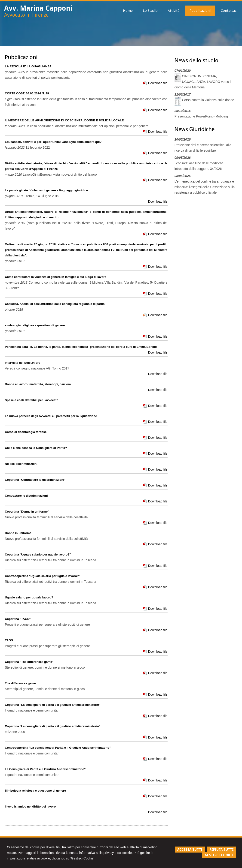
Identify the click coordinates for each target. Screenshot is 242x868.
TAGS (9, 640)
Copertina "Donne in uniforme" (27, 512)
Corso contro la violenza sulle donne (208, 100)
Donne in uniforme (18, 533)
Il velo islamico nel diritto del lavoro (30, 806)
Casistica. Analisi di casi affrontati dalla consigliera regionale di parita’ (55, 304)
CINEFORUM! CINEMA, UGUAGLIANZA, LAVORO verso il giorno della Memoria (203, 82)
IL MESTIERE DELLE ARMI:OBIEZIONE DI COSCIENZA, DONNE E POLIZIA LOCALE (64, 120)
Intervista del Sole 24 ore (23, 363)
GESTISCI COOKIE (219, 855)
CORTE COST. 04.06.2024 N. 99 (27, 93)
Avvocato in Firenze (26, 15)
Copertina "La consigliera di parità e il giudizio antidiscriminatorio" (53, 705)
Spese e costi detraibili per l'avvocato (32, 400)
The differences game (20, 683)
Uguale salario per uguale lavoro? (29, 597)
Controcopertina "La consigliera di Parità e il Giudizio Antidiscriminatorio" (58, 748)
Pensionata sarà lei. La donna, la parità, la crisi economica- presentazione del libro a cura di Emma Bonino (81, 347)
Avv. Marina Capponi (38, 8)
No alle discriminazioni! (22, 464)
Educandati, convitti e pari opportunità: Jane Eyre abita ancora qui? (53, 142)
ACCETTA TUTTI (190, 850)
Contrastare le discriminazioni (26, 496)
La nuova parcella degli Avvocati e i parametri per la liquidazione (51, 416)
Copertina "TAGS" (18, 619)
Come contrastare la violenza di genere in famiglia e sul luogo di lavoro (56, 277)
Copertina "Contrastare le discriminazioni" (35, 480)
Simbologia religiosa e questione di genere (35, 791)
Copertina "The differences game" (29, 662)
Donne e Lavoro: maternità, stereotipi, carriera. (38, 384)
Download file (158, 83)
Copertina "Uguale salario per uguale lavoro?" (38, 554)
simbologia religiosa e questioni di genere (35, 325)
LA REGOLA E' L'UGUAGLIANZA (28, 66)
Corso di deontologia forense (26, 432)
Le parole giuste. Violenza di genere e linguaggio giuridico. (47, 190)
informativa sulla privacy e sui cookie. (106, 853)
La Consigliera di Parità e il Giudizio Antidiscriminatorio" (45, 769)
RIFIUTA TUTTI (222, 850)
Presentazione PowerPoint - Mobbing (201, 116)
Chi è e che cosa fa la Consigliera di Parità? (36, 448)
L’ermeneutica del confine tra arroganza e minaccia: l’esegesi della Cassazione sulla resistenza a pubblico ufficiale (205, 187)
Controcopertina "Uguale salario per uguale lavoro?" (43, 576)
